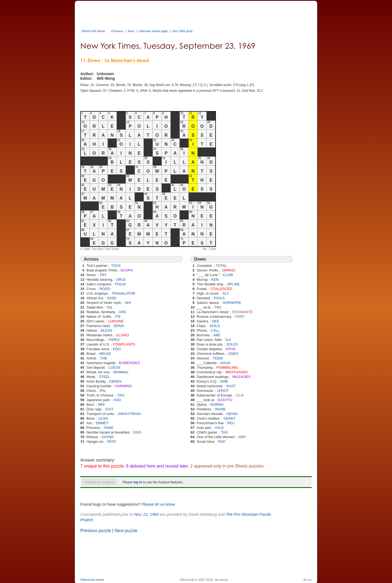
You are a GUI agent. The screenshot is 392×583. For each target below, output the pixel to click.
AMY (242, 437)
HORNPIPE (232, 303)
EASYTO (225, 400)
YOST (240, 317)
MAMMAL (121, 372)
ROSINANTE (243, 312)
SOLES (232, 344)
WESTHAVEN (236, 372)
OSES (233, 354)
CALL (215, 330)
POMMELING (227, 367)
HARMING (123, 386)
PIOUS (219, 298)
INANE (220, 409)
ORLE (121, 280)
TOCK (116, 266)
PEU (231, 423)
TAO (121, 395)
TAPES (114, 340)
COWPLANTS (124, 344)
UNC (122, 312)
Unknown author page (153, 31)
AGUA (225, 363)
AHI (128, 303)
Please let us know (158, 504)
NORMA (217, 405)
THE (104, 358)
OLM (240, 395)
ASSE (112, 298)
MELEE (105, 354)
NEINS (232, 414)
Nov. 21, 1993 (146, 514)
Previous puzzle (96, 531)
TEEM (218, 358)
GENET (230, 418)
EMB (224, 381)
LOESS (114, 367)
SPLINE (233, 284)
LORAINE (116, 321)
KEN (215, 280)
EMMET (102, 423)
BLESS (106, 330)
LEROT (223, 391)
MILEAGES (241, 377)
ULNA (103, 418)
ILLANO (122, 335)
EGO (117, 349)
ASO (117, 400)
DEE (216, 321)
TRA (218, 307)
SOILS (215, 326)
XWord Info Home (93, 31)
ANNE (109, 428)
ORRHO (229, 270)
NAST (231, 386)
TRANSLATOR (123, 293)
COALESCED (221, 289)
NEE (101, 405)
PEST (112, 442)
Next (131, 31)
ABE (217, 335)
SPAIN (119, 326)
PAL (103, 391)
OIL (110, 307)
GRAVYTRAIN (129, 414)
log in (138, 482)
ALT (226, 293)
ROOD (105, 289)
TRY (103, 275)
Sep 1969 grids (182, 31)
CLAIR (228, 275)
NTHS (230, 349)
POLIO (121, 284)
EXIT (110, 409)
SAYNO (108, 437)
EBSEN (115, 381)
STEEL (105, 377)
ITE (118, 317)
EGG (137, 432)
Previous (117, 31)
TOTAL (221, 266)
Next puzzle (126, 531)
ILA (228, 340)
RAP (222, 442)
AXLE (219, 428)
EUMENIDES (129, 363)
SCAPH (126, 270)
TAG (224, 432)
